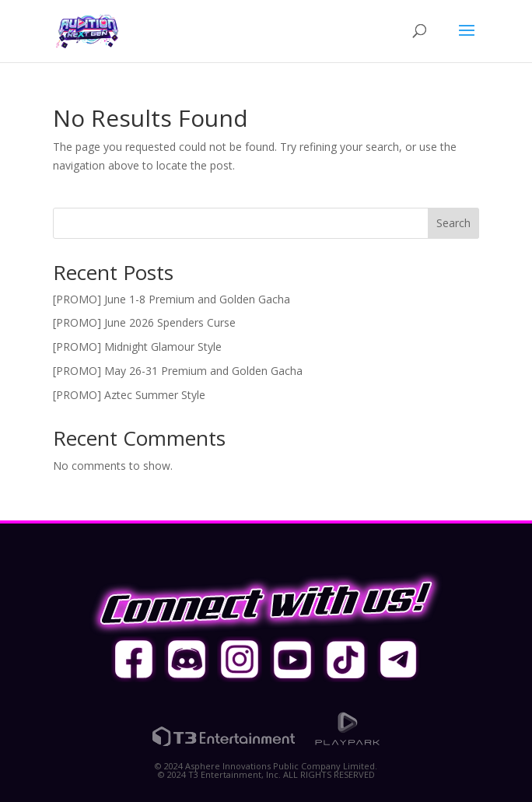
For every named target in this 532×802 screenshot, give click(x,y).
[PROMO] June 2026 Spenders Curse (144, 322)
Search (453, 223)
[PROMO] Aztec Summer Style (129, 395)
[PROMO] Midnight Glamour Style (137, 347)
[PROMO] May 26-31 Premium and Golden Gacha (178, 371)
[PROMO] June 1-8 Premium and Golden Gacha (171, 299)
